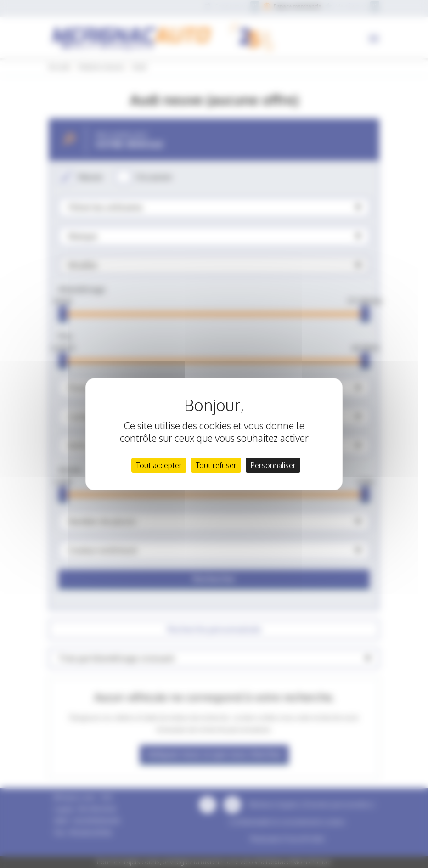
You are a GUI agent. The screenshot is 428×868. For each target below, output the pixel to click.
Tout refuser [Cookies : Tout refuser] (216, 465)
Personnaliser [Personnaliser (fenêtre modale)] (273, 465)
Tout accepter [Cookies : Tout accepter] (159, 465)
